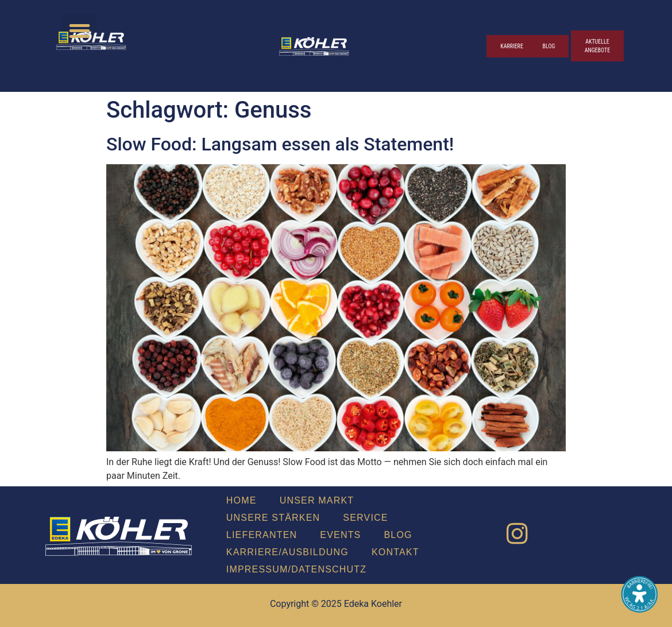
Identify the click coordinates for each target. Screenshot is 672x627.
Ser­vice (365, 518)
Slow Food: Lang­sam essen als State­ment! (280, 144)
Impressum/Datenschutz (296, 569)
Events (340, 535)
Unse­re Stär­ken (273, 518)
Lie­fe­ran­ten (262, 535)
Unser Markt (317, 500)
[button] (80, 31)
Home (242, 500)
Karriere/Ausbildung (287, 552)
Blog (398, 535)
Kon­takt (395, 552)
